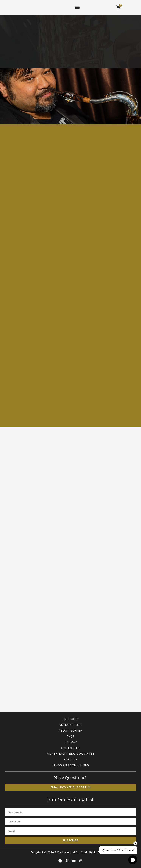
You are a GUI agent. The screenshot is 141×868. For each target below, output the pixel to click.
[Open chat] (133, 860)
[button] (77, 7)
